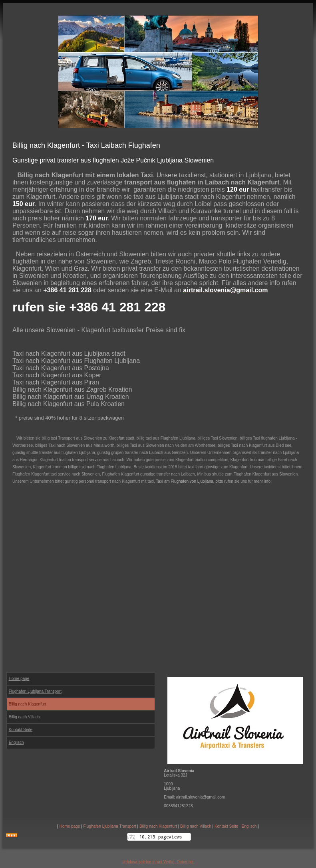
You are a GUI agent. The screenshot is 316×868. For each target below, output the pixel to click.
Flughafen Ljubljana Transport (110, 826)
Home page (70, 826)
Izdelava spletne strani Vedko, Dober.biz (158, 862)
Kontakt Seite (226, 826)
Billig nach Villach (196, 826)
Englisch (16, 742)
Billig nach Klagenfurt (158, 826)
